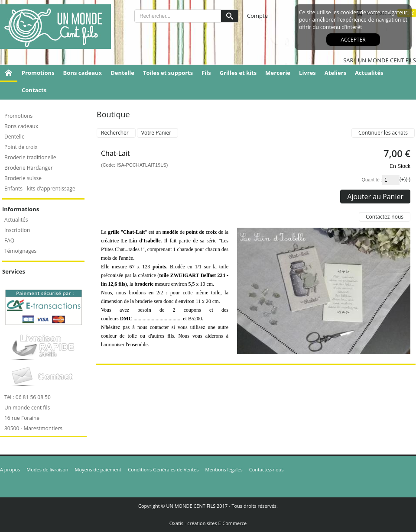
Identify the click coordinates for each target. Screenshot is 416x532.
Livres (307, 73)
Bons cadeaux (83, 73)
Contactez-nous (266, 469)
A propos (10, 469)
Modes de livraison (47, 469)
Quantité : (372, 180)
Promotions (38, 73)
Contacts (34, 90)
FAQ (9, 240)
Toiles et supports (168, 73)
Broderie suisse (23, 178)
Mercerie (278, 73)
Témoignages (20, 251)
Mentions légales (224, 469)
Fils (206, 73)
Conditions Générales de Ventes (163, 469)
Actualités (369, 73)
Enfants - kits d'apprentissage (40, 189)
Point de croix (21, 147)
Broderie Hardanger (29, 168)
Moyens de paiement (98, 469)
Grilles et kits (238, 73)
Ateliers (335, 73)
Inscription (17, 230)
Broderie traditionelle (30, 157)
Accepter (353, 40)
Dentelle (122, 73)
